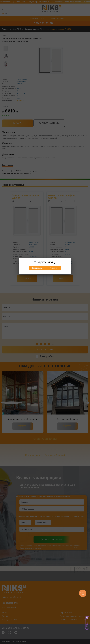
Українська (37, 268)
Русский (53, 268)
